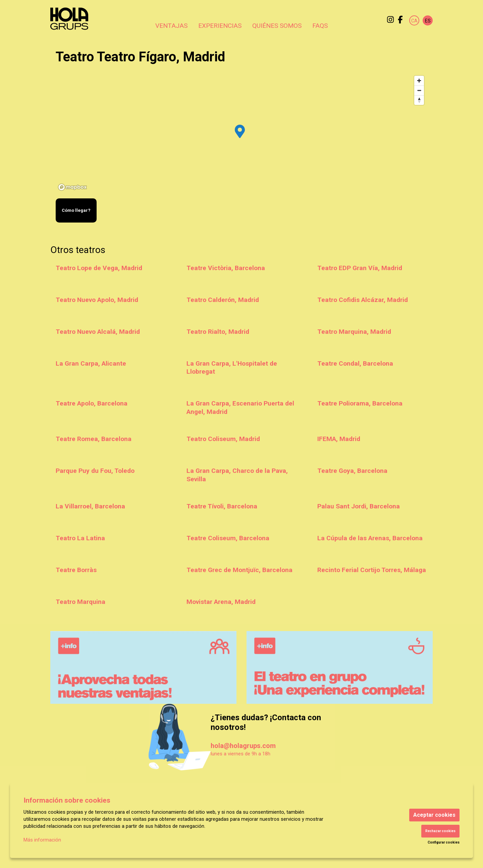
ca (414, 21)
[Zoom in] (419, 81)
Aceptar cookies (434, 815)
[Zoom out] (419, 90)
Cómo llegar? (76, 210)
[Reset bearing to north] (419, 100)
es (428, 21)
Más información (42, 840)
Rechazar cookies (440, 831)
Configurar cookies (444, 843)
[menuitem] (390, 20)
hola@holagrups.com (243, 746)
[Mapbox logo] (72, 187)
